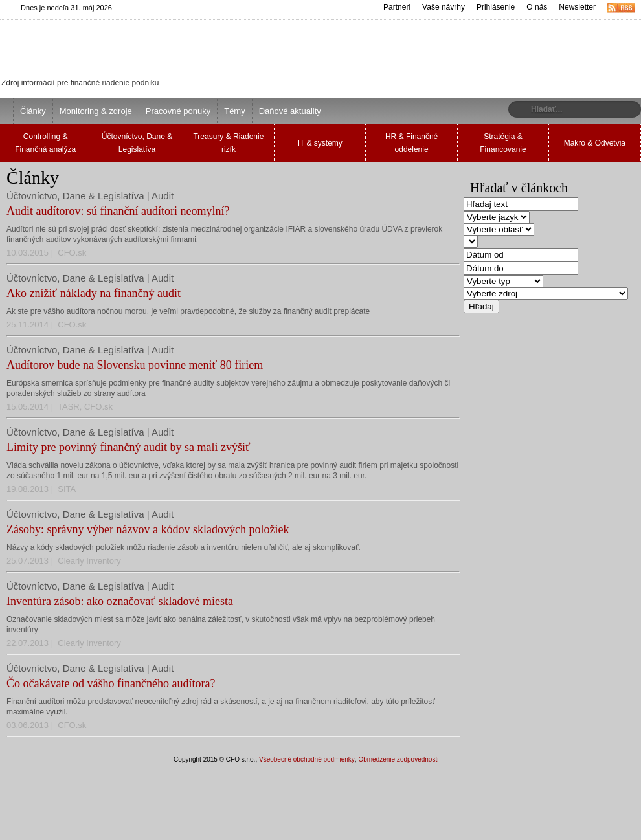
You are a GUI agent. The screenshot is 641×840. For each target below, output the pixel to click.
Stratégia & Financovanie (503, 143)
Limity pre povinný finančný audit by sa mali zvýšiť (129, 447)
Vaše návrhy (444, 7)
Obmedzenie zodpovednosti (398, 759)
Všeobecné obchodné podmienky (307, 759)
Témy (235, 111)
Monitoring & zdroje (96, 111)
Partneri (397, 7)
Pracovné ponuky (178, 111)
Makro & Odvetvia (595, 143)
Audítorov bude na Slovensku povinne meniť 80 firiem (135, 365)
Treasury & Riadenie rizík (228, 143)
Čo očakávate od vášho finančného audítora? (111, 683)
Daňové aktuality (290, 111)
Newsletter (577, 7)
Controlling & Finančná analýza (45, 143)
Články (33, 111)
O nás (537, 7)
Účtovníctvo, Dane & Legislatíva (137, 143)
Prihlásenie (496, 7)
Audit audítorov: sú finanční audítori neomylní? (118, 211)
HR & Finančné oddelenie (411, 143)
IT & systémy (320, 143)
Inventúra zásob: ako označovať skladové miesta (120, 601)
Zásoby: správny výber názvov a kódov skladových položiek (148, 529)
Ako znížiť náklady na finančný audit (94, 293)
